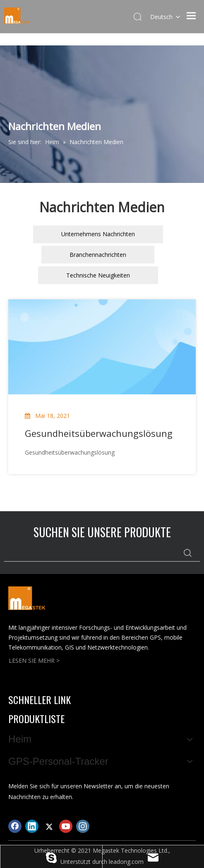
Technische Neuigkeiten (98, 275)
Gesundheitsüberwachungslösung (99, 433)
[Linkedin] (32, 826)
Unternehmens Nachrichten (98, 234)
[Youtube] (66, 826)
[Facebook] (15, 826)
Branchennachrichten (98, 255)
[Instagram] (83, 826)
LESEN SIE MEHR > (34, 660)
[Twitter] (49, 826)
